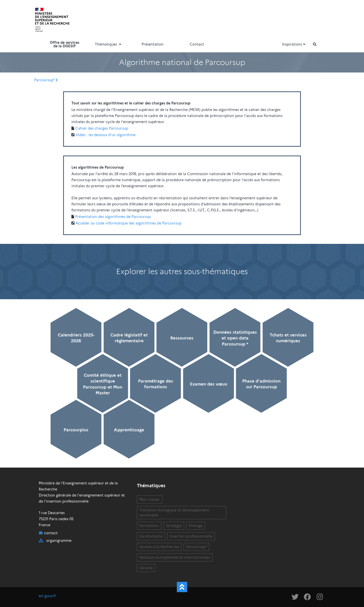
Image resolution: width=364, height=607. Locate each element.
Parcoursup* (44, 80)
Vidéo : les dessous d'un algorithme (106, 135)
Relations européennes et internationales (175, 557)
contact (51, 533)
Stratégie (174, 526)
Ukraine (146, 568)
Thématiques (109, 44)
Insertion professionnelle (191, 536)
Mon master (150, 500)
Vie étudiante (151, 536)
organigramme (59, 541)
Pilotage (196, 526)
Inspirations (294, 44)
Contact (197, 44)
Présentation (153, 44)
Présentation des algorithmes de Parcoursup (113, 217)
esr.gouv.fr (47, 596)
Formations (149, 526)
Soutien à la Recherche (159, 547)
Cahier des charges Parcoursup (102, 128)
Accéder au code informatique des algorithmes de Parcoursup (128, 223)
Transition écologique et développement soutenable (174, 513)
